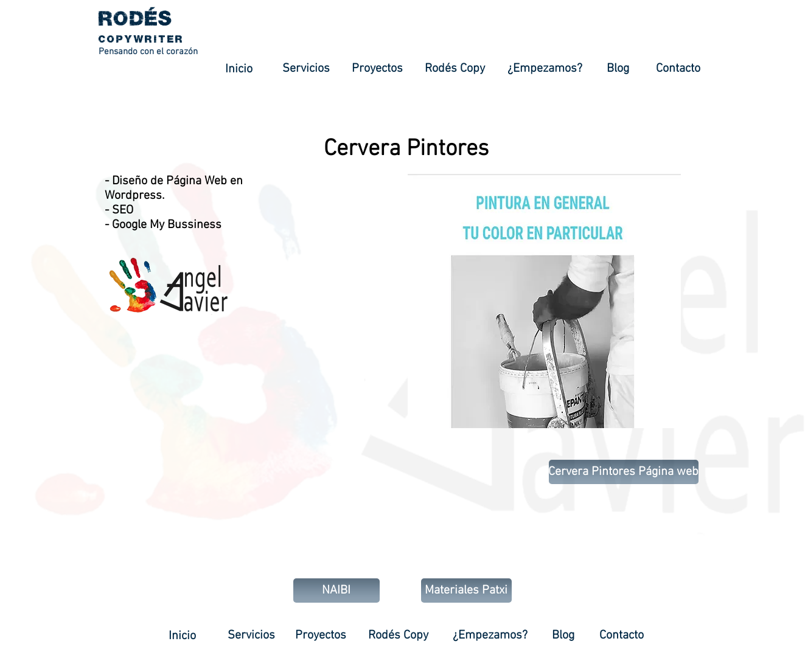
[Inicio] (239, 69)
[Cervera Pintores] (406, 149)
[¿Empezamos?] (545, 69)
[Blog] (618, 69)
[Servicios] (306, 69)
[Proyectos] (377, 69)
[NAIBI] (336, 591)
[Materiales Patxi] (466, 591)
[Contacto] (678, 69)
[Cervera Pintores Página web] (624, 472)
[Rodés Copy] (455, 69)
